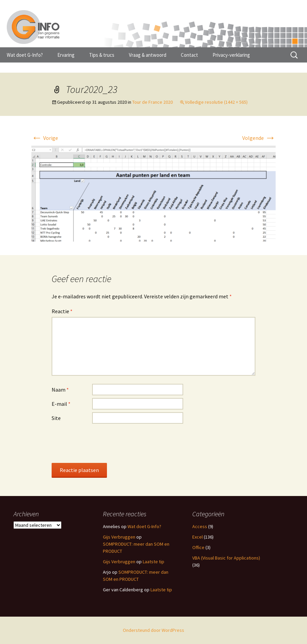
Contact (189, 55)
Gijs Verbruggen (119, 537)
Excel (198, 537)
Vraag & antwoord (148, 55)
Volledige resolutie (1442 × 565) (216, 102)
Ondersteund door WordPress (153, 630)
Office (198, 547)
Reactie (62, 311)
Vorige (45, 138)
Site (56, 418)
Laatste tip (153, 562)
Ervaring (66, 55)
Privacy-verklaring (231, 55)
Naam (60, 390)
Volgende (259, 138)
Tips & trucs (102, 55)
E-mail (61, 404)
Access (200, 526)
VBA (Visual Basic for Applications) (226, 558)
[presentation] (103, 443)
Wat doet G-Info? (25, 55)
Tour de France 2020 (152, 102)
